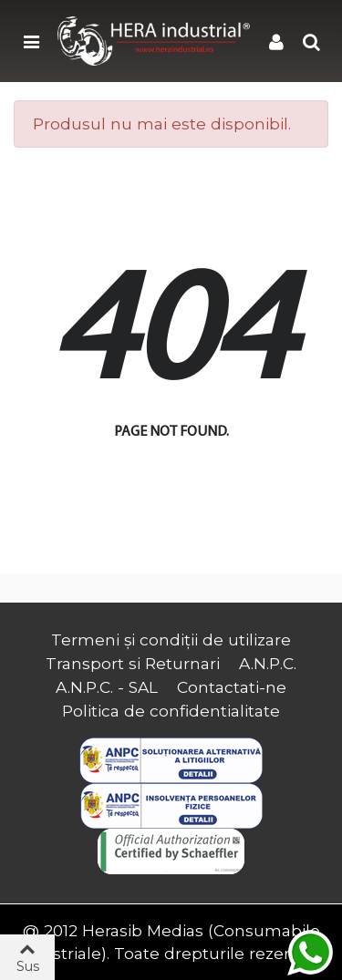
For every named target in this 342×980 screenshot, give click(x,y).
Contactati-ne (232, 687)
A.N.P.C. (268, 663)
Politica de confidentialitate (171, 711)
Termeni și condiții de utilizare (171, 640)
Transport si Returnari (133, 663)
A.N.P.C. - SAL (107, 687)
